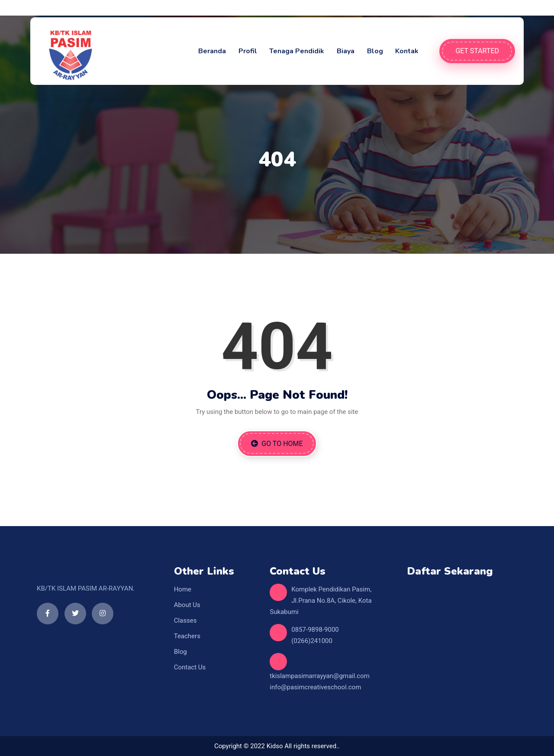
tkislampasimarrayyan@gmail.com (320, 676)
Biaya (346, 51)
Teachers (187, 636)
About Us (187, 605)
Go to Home (277, 444)
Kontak (407, 51)
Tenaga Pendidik (297, 51)
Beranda (212, 51)
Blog (375, 51)
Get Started (477, 51)
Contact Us (190, 667)
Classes (185, 620)
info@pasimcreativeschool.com (315, 687)
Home (183, 589)
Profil (248, 51)
